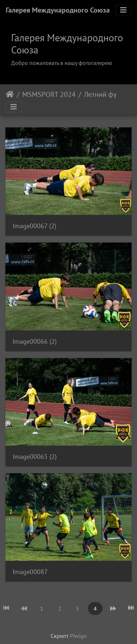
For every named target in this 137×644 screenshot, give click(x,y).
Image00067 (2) (34, 226)
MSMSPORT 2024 (49, 94)
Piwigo (78, 636)
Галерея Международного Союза (58, 10)
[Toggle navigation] (123, 10)
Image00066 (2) (35, 341)
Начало (10, 94)
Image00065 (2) (35, 457)
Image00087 (30, 572)
